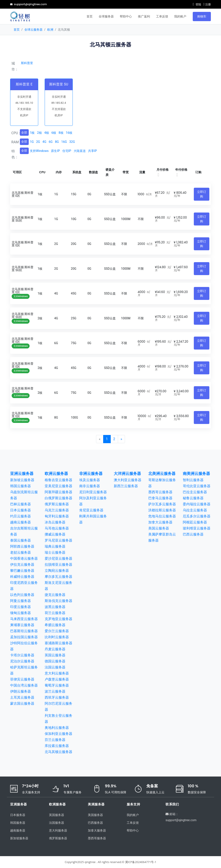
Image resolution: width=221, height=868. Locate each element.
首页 (90, 16)
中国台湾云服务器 (24, 685)
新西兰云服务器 (126, 486)
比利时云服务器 (57, 637)
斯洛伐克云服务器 (58, 601)
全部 (24, 133)
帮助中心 (126, 16)
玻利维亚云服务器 (197, 528)
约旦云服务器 (21, 516)
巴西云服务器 (193, 534)
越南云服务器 (21, 522)
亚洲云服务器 (22, 473)
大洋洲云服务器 (127, 473)
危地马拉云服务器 (162, 516)
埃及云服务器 (90, 480)
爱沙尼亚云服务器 (58, 558)
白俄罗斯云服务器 (58, 498)
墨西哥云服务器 (160, 492)
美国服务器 (95, 815)
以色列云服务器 (22, 595)
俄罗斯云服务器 (57, 504)
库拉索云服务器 (57, 746)
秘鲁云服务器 (193, 498)
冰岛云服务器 (55, 522)
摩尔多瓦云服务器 (58, 577)
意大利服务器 (58, 830)
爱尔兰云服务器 (57, 631)
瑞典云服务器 (55, 546)
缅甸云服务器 (21, 613)
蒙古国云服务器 (22, 703)
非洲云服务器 (91, 473)
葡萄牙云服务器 (57, 685)
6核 (54, 133)
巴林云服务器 (21, 504)
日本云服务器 (21, 510)
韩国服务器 (18, 823)
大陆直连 (80, 151)
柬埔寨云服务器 (22, 625)
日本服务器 (18, 815)
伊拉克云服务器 (22, 565)
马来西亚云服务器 (24, 619)
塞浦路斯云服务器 (58, 643)
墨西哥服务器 (97, 838)
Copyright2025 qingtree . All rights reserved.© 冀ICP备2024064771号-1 (110, 862)
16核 (69, 133)
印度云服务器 (21, 607)
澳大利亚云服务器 (128, 480)
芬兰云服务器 (55, 740)
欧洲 (50, 30)
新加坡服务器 (19, 838)
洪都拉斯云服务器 (162, 510)
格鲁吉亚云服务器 (58, 480)
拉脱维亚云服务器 (58, 565)
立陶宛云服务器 (57, 571)
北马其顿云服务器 (58, 752)
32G (72, 142)
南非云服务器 (90, 486)
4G (44, 142)
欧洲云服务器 (56, 473)
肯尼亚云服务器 (91, 510)
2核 (39, 133)
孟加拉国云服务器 (24, 637)
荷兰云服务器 (55, 613)
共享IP (92, 151)
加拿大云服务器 (160, 522)
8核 (61, 133)
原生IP (55, 151)
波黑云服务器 (55, 607)
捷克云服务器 (55, 595)
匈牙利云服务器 (57, 516)
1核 (32, 133)
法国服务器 (57, 823)
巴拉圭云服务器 (195, 492)
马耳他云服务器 (57, 528)
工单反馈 (162, 16)
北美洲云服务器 (162, 473)
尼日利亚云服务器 (93, 492)
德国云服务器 (55, 661)
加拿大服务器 (97, 830)
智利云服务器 (193, 480)
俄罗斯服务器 (58, 838)
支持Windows (39, 151)
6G (51, 142)
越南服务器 (18, 830)
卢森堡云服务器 (57, 679)
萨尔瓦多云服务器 (162, 504)
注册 (207, 4)
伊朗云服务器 (21, 691)
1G (32, 142)
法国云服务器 (55, 667)
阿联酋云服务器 (22, 546)
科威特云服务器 (22, 577)
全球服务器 (106, 16)
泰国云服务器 (21, 540)
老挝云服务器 (21, 552)
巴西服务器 (95, 823)
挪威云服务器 (55, 534)
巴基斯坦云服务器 (24, 631)
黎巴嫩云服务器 (22, 571)
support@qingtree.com (28, 4)
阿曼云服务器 (21, 601)
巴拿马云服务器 (160, 498)
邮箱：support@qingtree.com (181, 817)
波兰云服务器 (55, 691)
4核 (47, 133)
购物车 (202, 16)
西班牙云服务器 (57, 697)
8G (57, 142)
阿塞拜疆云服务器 (58, 492)
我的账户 (180, 16)
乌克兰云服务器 (57, 510)
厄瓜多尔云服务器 (197, 516)
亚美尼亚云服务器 (58, 486)
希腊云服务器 (55, 625)
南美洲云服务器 (196, 473)
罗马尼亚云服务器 (58, 540)
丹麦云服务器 (55, 649)
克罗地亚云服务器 (58, 619)
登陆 (197, 4)
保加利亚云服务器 (58, 734)
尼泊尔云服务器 (22, 661)
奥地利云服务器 (57, 728)
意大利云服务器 (57, 673)
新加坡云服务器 (22, 480)
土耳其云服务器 (22, 697)
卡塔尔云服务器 (22, 655)
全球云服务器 (33, 30)
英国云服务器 (55, 655)
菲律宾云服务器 (22, 679)
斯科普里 (27, 63)
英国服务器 (57, 815)
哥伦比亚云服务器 (197, 486)
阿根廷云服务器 (195, 522)
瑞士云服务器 (55, 552)
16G (64, 142)
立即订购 (202, 194)
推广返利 (144, 16)
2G (38, 142)
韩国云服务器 (21, 486)
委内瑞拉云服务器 (197, 504)
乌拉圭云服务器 (195, 510)
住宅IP (67, 151)
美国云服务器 (159, 528)
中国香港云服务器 (24, 558)
